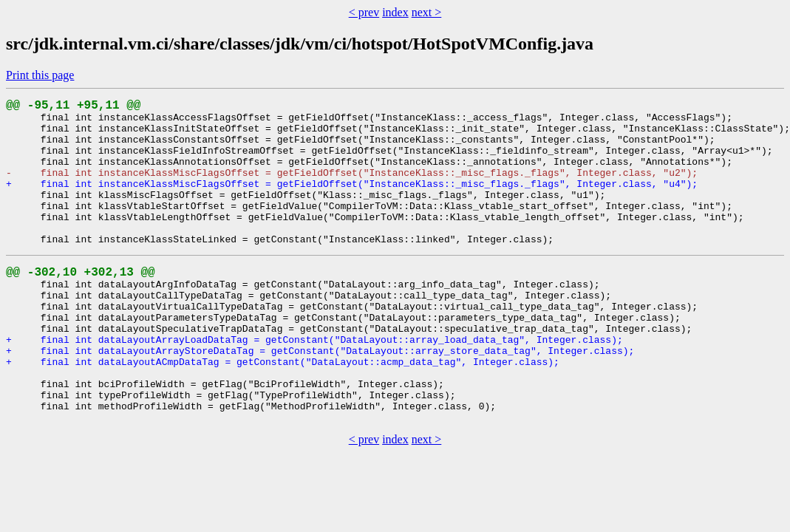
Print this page (40, 75)
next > (427, 12)
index (395, 12)
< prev (364, 12)
